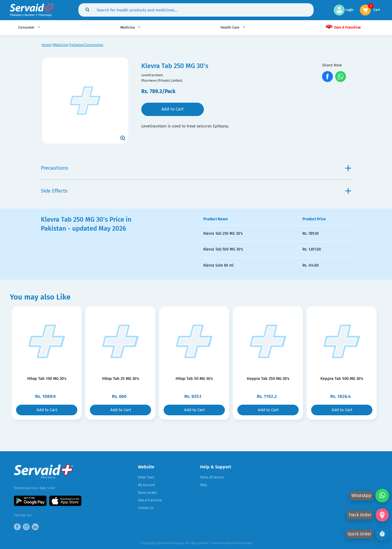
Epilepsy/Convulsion (87, 45)
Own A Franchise (343, 27)
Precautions (196, 168)
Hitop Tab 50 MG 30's (194, 379)
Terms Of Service (212, 477)
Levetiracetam (152, 75)
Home (46, 45)
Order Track (146, 477)
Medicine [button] (128, 27)
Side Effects (196, 191)
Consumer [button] (27, 27)
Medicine (60, 45)
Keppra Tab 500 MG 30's (342, 379)
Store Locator (148, 493)
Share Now (332, 65)
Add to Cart (173, 109)
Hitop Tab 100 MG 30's (47, 379)
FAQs (204, 485)
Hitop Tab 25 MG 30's (121, 379)
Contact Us (146, 508)
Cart (377, 9)
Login (344, 10)
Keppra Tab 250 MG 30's (268, 379)
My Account (146, 485)
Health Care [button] (230, 27)
